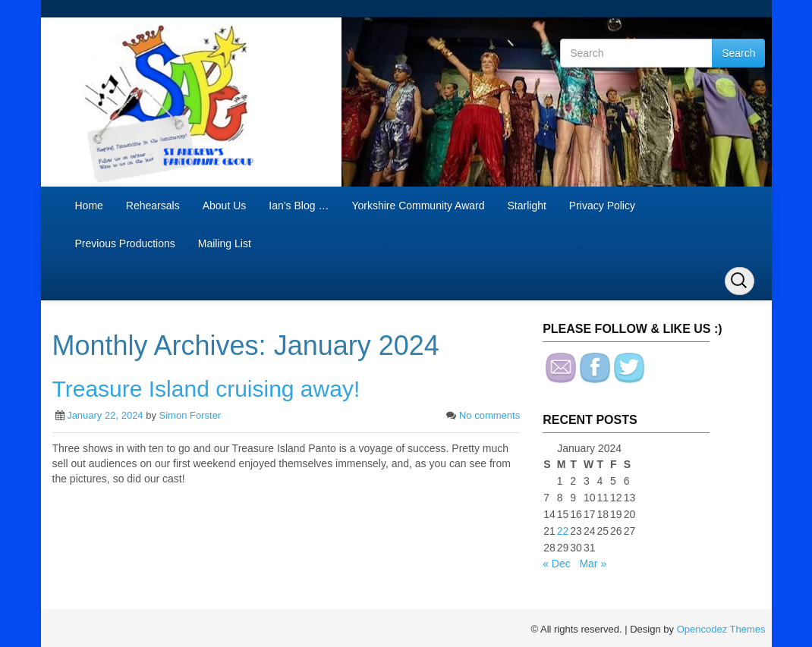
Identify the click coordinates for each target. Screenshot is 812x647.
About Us (225, 206)
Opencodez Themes (721, 629)
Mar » (593, 564)
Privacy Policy (602, 206)
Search (738, 53)
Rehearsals (153, 206)
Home (89, 206)
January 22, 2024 (105, 415)
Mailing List (225, 243)
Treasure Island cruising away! (206, 389)
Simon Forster (190, 415)
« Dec (557, 564)
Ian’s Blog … (299, 206)
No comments (489, 415)
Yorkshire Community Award (418, 206)
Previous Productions (125, 243)
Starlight (526, 206)
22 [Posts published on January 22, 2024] (563, 531)
